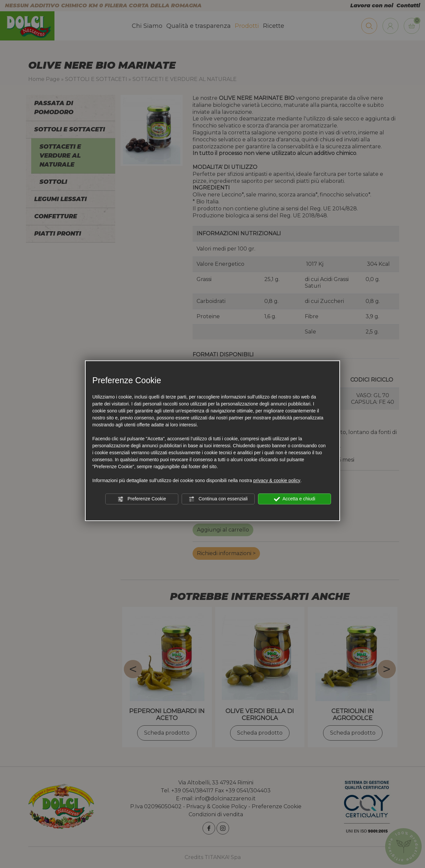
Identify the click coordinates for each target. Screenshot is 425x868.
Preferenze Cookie (142, 499)
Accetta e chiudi (295, 499)
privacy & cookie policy (277, 480)
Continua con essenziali (218, 499)
